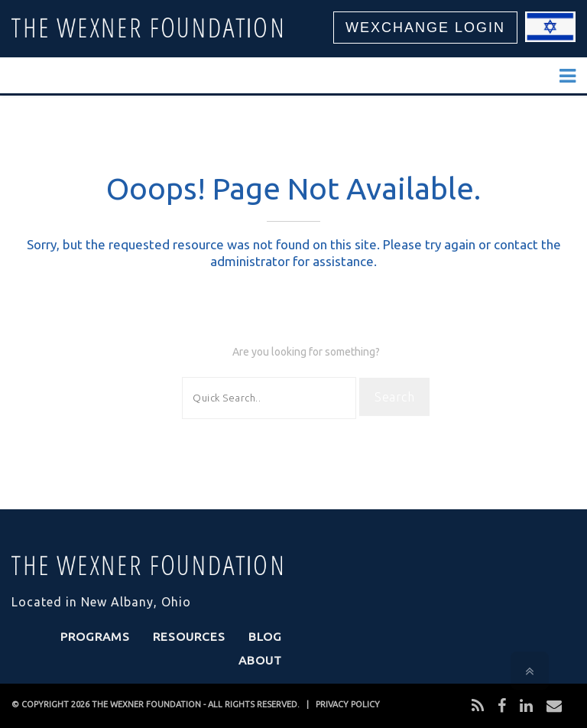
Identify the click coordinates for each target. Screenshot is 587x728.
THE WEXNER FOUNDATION (146, 704)
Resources (189, 636)
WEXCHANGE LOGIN (425, 28)
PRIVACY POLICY (348, 704)
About (260, 660)
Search (394, 397)
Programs (95, 636)
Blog (265, 636)
